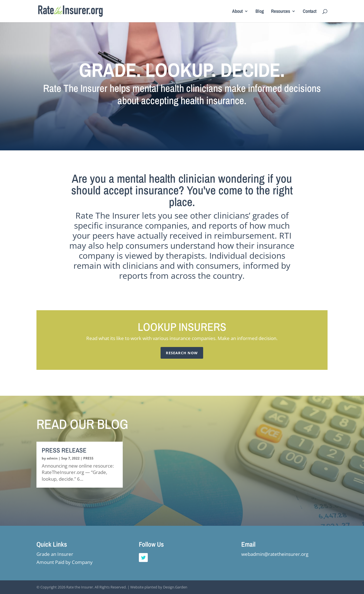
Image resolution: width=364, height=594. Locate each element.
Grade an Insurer (55, 554)
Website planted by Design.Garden (159, 587)
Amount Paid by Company (65, 562)
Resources (281, 12)
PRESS (88, 458)
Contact (310, 12)
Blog (260, 12)
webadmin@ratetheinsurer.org (275, 554)
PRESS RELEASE (64, 450)
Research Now (182, 353)
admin (52, 458)
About (237, 12)
